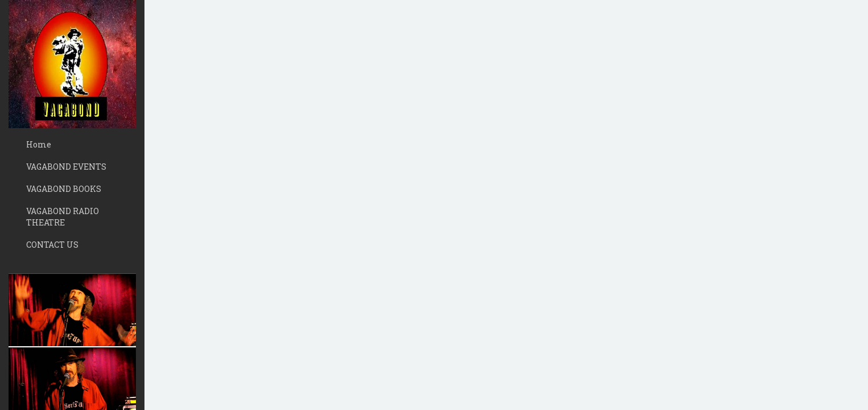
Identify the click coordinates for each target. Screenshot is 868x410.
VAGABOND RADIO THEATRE (63, 217)
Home (39, 144)
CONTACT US (52, 245)
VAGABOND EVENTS (66, 167)
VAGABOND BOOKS (64, 189)
